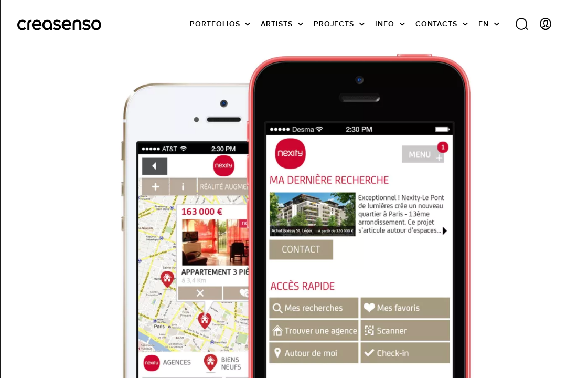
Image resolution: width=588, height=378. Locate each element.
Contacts (436, 24)
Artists (276, 24)
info (385, 24)
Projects (334, 24)
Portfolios (215, 24)
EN (484, 24)
